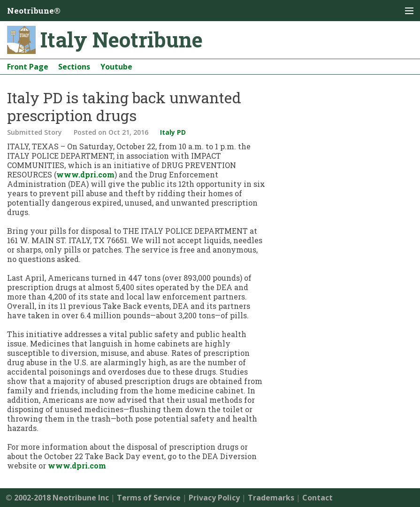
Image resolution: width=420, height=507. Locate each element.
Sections (74, 67)
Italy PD (173, 132)
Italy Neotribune (122, 39)
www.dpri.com (85, 174)
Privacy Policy (214, 498)
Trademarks (271, 498)
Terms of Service (149, 498)
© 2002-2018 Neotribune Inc (57, 498)
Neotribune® (34, 11)
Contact (317, 498)
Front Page (28, 67)
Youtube (116, 67)
